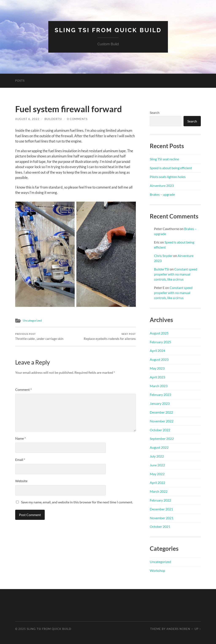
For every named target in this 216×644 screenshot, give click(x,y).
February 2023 (160, 395)
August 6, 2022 (27, 119)
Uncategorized (32, 321)
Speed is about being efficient (171, 168)
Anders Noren (178, 629)
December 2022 (161, 412)
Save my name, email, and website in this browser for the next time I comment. (77, 502)
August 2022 (159, 447)
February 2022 (160, 500)
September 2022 (162, 438)
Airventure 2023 (162, 186)
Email (20, 460)
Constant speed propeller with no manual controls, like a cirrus (176, 274)
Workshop (157, 570)
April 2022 (157, 482)
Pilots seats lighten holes (168, 177)
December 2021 (161, 509)
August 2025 (159, 333)
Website (21, 481)
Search (155, 112)
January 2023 (160, 403)
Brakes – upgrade (162, 194)
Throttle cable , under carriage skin (39, 337)
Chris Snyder (163, 256)
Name (20, 438)
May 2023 (157, 368)
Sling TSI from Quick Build (108, 30)
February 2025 (160, 342)
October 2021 (160, 526)
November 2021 (162, 518)
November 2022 (162, 421)
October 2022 (160, 430)
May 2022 (157, 474)
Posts (20, 81)
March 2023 (159, 386)
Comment (23, 389)
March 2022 (159, 491)
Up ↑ (198, 629)
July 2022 (157, 456)
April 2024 (157, 351)
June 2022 (157, 465)
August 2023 (159, 359)
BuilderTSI (53, 119)
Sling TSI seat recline (164, 159)
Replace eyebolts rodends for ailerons (110, 337)
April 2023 (157, 377)
